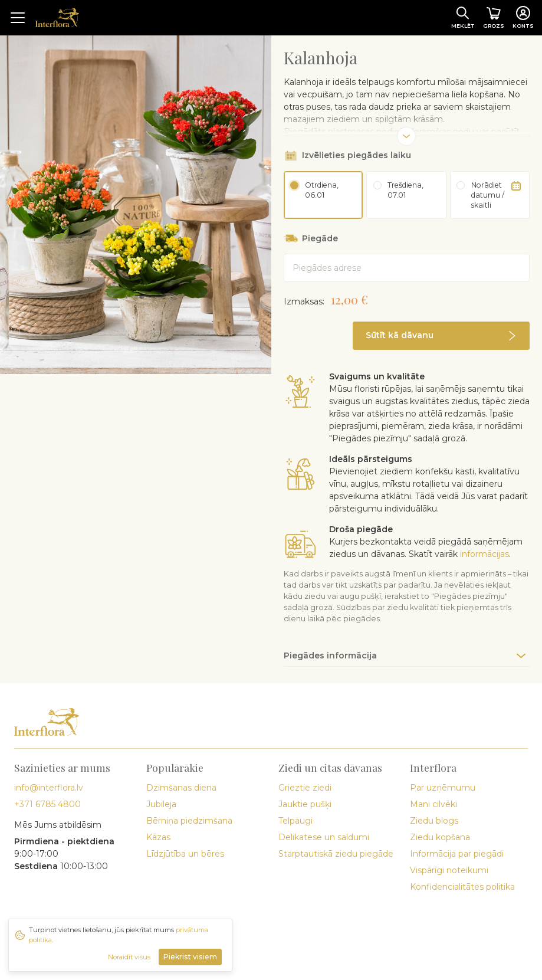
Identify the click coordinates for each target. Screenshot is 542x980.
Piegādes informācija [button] (330, 655)
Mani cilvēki (433, 804)
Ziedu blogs (434, 821)
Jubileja (161, 804)
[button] (441, 336)
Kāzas (158, 837)
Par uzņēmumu (443, 788)
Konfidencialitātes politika (462, 887)
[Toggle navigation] (18, 18)
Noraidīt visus (129, 957)
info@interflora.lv (49, 788)
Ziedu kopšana (440, 837)
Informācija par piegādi (457, 854)
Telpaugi (295, 821)
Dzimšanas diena (181, 788)
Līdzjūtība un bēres (185, 854)
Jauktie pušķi (305, 804)
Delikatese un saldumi (324, 837)
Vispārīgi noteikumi (449, 870)
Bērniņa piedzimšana (189, 821)
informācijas (484, 554)
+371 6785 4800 (47, 804)
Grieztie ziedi (305, 788)
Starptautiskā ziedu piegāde (336, 854)
